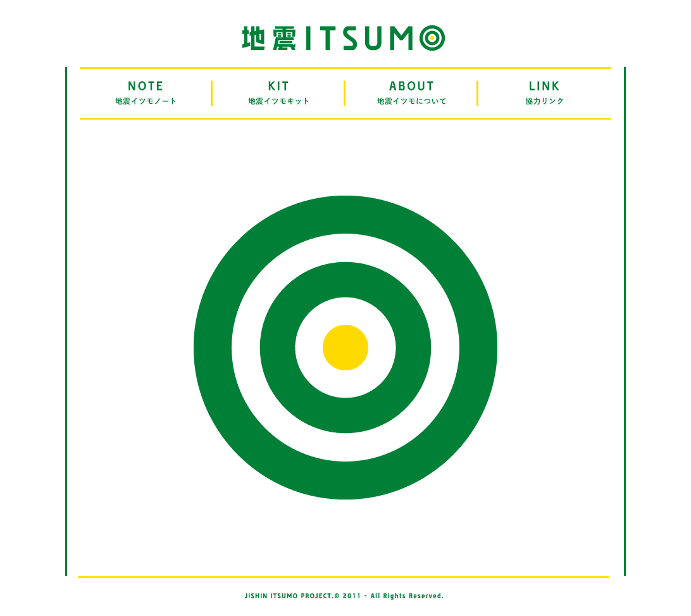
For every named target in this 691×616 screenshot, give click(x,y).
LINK (545, 93)
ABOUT (412, 93)
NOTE (146, 93)
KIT (279, 93)
